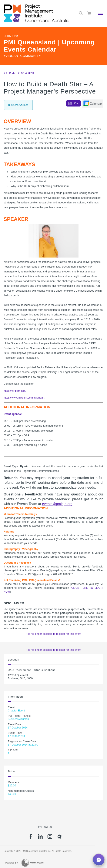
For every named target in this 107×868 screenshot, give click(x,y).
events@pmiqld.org (57, 504)
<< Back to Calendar (19, 73)
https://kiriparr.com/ (15, 391)
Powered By (12, 863)
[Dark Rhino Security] (33, 863)
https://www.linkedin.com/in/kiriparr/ (24, 398)
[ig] (50, 838)
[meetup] (59, 838)
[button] (99, 860)
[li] (40, 838)
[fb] (31, 838)
